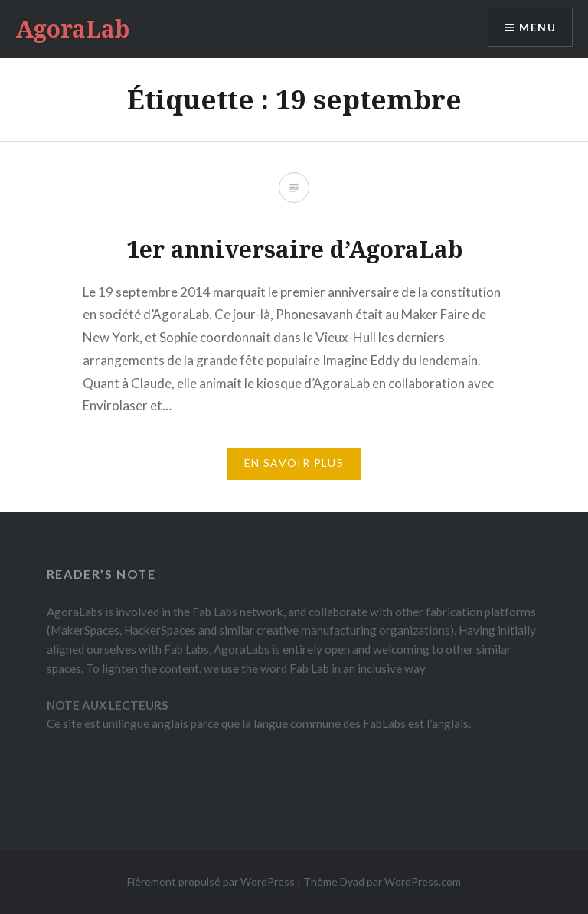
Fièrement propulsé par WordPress (211, 881)
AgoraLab (72, 29)
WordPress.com (423, 881)
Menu (537, 27)
